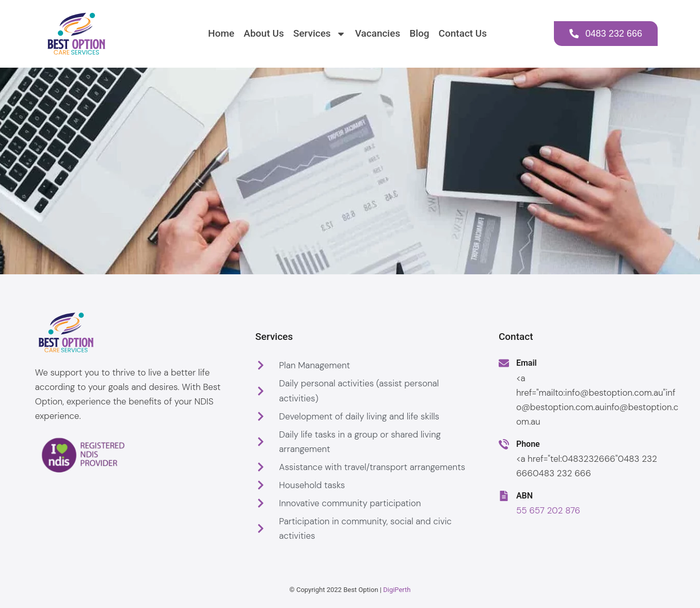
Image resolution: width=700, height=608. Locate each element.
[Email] (504, 363)
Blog (419, 33)
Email (527, 363)
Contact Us (463, 33)
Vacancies (378, 33)
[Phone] (504, 444)
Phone (528, 444)
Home (221, 33)
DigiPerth (397, 590)
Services (320, 34)
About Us (264, 33)
